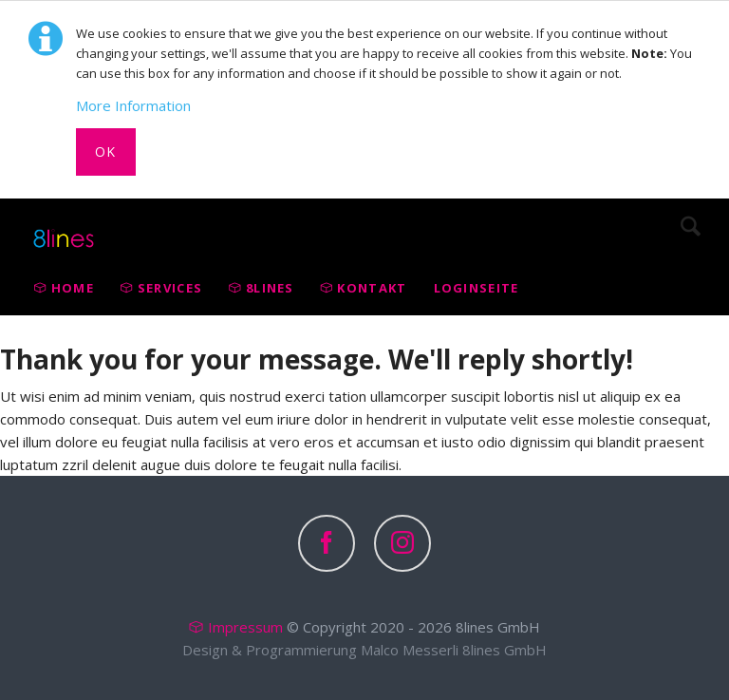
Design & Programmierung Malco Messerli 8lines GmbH (364, 650)
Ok (106, 151)
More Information (133, 105)
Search (691, 226)
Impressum (245, 627)
